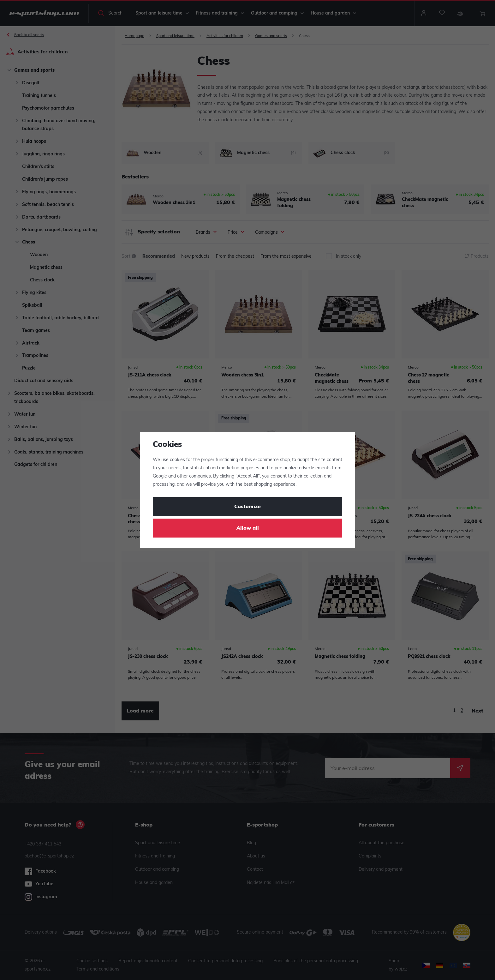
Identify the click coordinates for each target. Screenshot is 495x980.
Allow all (248, 528)
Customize (247, 507)
